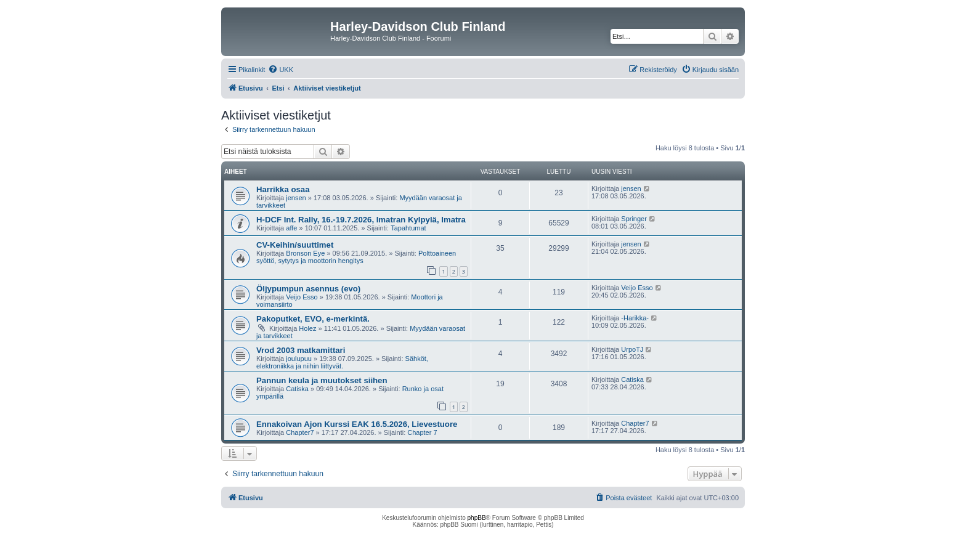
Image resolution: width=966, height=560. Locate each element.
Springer (634, 219)
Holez (307, 328)
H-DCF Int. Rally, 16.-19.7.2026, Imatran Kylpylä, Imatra (361, 220)
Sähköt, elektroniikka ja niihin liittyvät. (342, 362)
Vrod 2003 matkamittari (301, 350)
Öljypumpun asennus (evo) (308, 289)
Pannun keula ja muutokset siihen (322, 380)
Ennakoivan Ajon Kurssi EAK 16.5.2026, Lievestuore (357, 424)
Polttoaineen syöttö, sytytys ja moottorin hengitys (356, 257)
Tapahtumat (408, 228)
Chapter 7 (422, 432)
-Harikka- (635, 318)
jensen (296, 198)
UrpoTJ (632, 349)
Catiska (297, 389)
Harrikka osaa (283, 189)
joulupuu (299, 359)
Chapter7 (300, 432)
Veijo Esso (302, 297)
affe (291, 228)
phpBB (477, 518)
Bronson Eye (305, 253)
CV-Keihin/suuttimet (295, 245)
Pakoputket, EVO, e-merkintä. (313, 319)
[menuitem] (281, 70)
